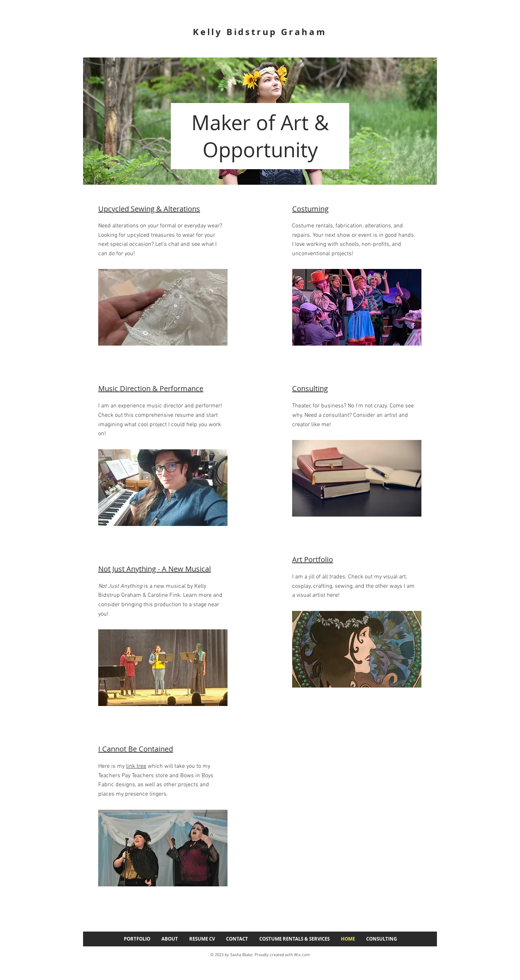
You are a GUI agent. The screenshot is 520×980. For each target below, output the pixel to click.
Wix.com (302, 955)
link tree (136, 766)
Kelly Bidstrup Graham (260, 32)
